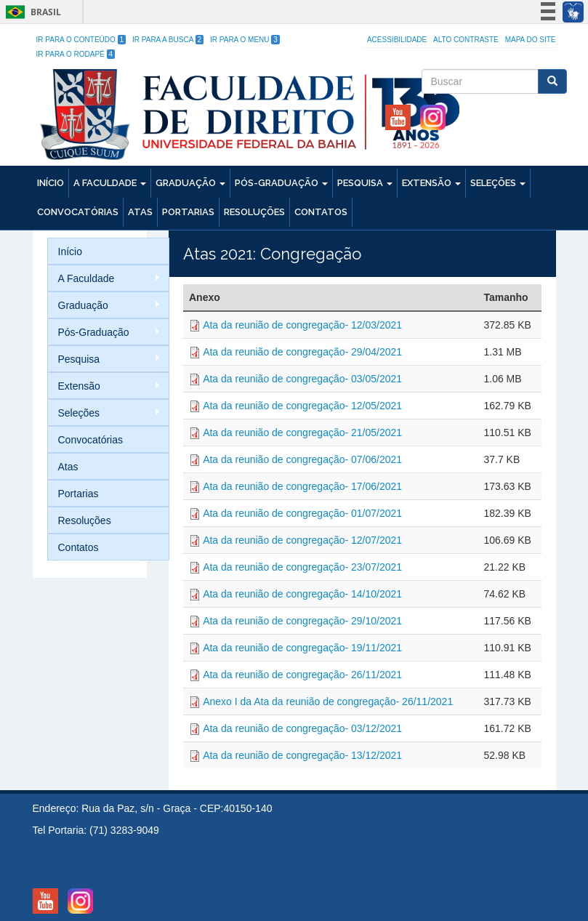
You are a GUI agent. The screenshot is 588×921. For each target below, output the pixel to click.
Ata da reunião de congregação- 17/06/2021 (302, 486)
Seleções (498, 183)
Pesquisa (365, 183)
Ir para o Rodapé (76, 54)
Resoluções (254, 212)
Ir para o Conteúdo (81, 40)
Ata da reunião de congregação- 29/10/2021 (302, 621)
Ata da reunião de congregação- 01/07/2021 (302, 513)
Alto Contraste (466, 40)
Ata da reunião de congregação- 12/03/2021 (302, 325)
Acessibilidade (397, 40)
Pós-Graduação (281, 183)
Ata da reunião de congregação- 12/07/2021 (302, 540)
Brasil (31, 12)
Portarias (188, 212)
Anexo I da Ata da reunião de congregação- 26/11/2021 (328, 701)
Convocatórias (78, 212)
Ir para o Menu (245, 40)
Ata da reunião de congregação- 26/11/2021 (302, 675)
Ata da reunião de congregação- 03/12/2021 (302, 728)
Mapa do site (531, 40)
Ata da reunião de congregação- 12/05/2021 (302, 406)
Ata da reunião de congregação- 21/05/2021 (302, 433)
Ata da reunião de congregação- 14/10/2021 (302, 594)
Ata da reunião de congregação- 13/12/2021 (302, 755)
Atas (140, 212)
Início (51, 183)
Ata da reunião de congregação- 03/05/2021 (302, 379)
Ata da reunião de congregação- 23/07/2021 (302, 567)
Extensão (431, 183)
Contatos (321, 212)
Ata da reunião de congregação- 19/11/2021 (302, 648)
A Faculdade (110, 183)
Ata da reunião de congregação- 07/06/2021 (302, 459)
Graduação (190, 183)
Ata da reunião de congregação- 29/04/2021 (302, 352)
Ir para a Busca (168, 40)
